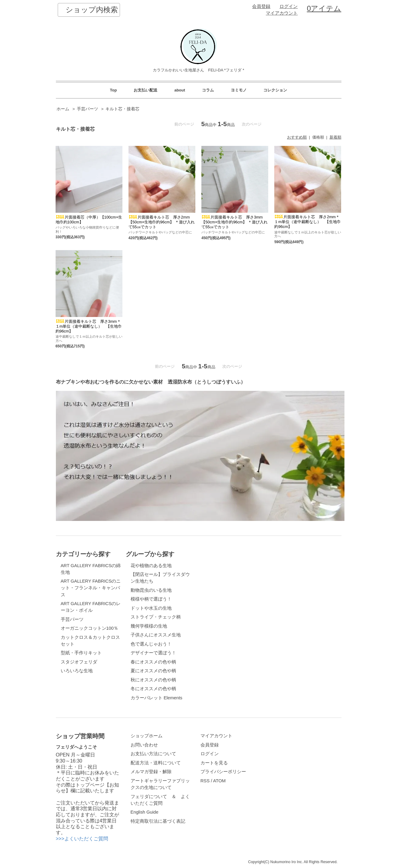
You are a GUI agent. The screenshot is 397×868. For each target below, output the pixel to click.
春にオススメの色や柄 (153, 662)
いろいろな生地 (77, 671)
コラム (208, 90)
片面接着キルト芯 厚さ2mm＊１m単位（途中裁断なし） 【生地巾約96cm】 (308, 222)
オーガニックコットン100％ (90, 628)
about (180, 90)
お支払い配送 (145, 90)
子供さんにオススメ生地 (156, 635)
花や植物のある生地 (151, 566)
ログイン (289, 6)
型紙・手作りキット (81, 653)
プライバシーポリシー (223, 772)
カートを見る (214, 763)
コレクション (275, 90)
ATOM (219, 781)
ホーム (63, 109)
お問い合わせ (144, 745)
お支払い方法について (153, 754)
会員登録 (261, 6)
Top (113, 90)
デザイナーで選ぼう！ (153, 653)
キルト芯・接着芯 (122, 109)
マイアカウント (282, 13)
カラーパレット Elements (157, 698)
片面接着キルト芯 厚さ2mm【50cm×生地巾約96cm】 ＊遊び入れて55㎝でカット (162, 222)
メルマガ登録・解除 (151, 772)
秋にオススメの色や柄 (153, 680)
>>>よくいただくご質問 (82, 839)
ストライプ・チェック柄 (156, 617)
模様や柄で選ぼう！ (151, 599)
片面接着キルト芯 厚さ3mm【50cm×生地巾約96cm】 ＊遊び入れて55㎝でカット (234, 222)
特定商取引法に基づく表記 (158, 821)
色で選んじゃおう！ (151, 644)
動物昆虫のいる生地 (151, 590)
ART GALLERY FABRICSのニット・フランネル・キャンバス (91, 588)
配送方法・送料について (156, 763)
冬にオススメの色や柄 (153, 689)
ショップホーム (147, 736)
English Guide (145, 812)
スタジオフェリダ (79, 662)
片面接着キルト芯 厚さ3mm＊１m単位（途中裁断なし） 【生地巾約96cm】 (89, 326)
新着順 (335, 137)
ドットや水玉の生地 (151, 608)
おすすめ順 (297, 137)
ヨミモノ (239, 90)
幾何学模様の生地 (149, 626)
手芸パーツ (87, 109)
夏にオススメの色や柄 (153, 671)
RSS (205, 781)
